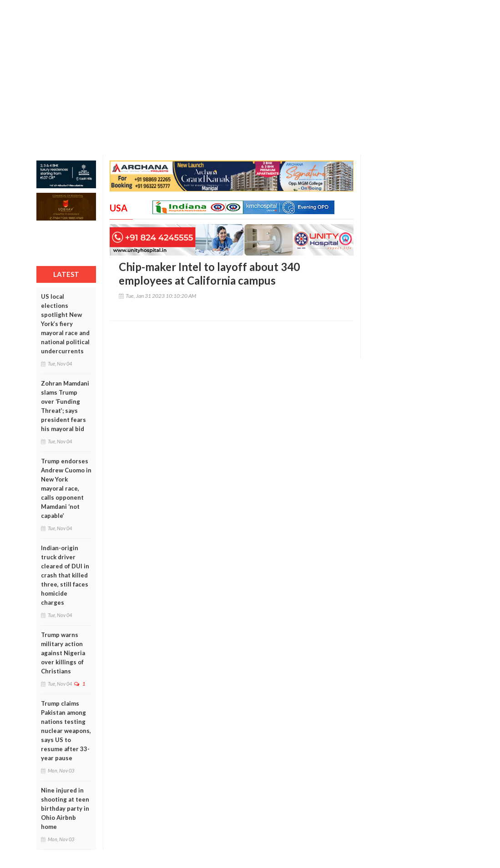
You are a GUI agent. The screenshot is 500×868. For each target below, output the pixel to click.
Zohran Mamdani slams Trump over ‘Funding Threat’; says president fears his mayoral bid (65, 406)
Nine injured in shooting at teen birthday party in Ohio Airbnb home (65, 808)
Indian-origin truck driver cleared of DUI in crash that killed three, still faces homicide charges (65, 575)
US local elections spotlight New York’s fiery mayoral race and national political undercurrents (65, 324)
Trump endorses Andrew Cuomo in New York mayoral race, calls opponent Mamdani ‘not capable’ (66, 488)
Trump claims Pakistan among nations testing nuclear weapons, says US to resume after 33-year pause (66, 731)
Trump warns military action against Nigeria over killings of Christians (63, 653)
